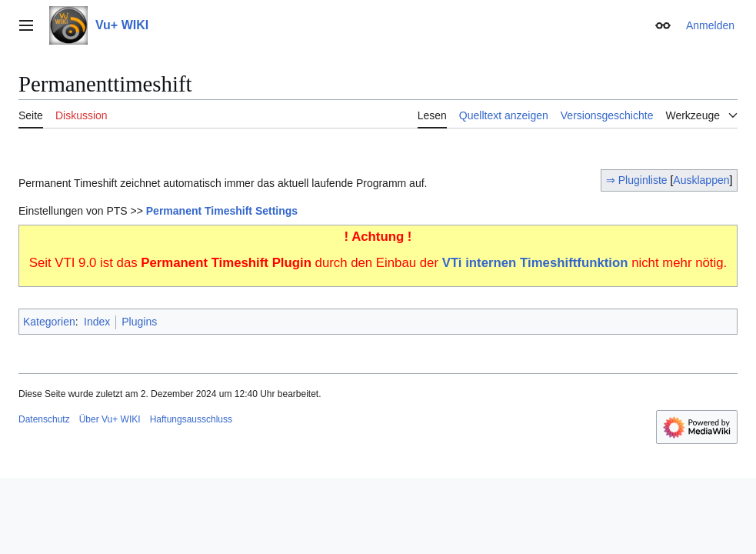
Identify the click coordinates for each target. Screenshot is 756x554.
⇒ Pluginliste (638, 180)
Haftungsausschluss (191, 419)
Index (97, 322)
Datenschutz (44, 419)
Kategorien (49, 322)
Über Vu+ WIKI (110, 419)
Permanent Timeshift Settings (222, 211)
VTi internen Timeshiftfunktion (535, 263)
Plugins (139, 322)
